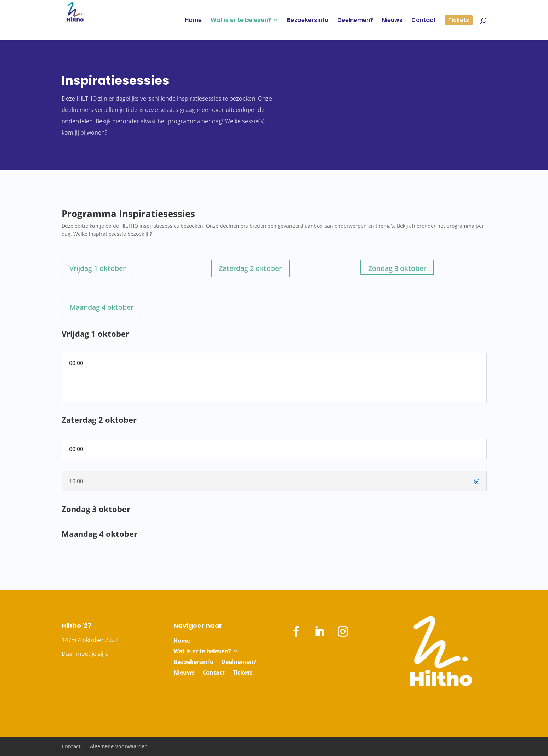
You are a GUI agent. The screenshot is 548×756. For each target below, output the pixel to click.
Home (182, 641)
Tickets (242, 673)
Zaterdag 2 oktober (250, 268)
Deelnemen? (239, 663)
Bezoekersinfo (193, 663)
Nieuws (184, 673)
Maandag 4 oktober (101, 307)
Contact (214, 673)
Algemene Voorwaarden (119, 746)
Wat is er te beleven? (202, 652)
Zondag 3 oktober (397, 268)
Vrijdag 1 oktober (98, 268)
